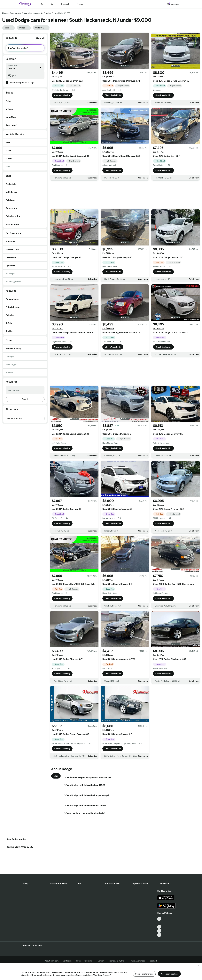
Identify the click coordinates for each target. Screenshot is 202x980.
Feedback (153, 961)
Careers (101, 961)
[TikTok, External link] (159, 919)
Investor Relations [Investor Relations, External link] (85, 961)
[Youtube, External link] (159, 927)
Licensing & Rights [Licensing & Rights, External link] (117, 961)
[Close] (199, 965)
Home (5, 13)
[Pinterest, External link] (159, 935)
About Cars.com (52, 961)
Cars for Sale (16, 13)
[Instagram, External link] (159, 931)
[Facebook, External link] (159, 923)
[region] (101, 971)
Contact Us (67, 961)
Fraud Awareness (137, 961)
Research (65, 4)
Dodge (48, 13)
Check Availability (62, 95)
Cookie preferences (144, 974)
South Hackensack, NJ (33, 13)
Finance (80, 4)
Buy (43, 4)
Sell (53, 4)
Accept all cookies (169, 974)
